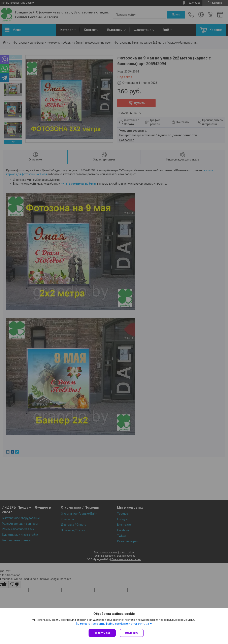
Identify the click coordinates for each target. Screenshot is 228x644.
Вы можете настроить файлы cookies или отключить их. (113, 624)
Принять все (102, 633)
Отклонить (132, 633)
